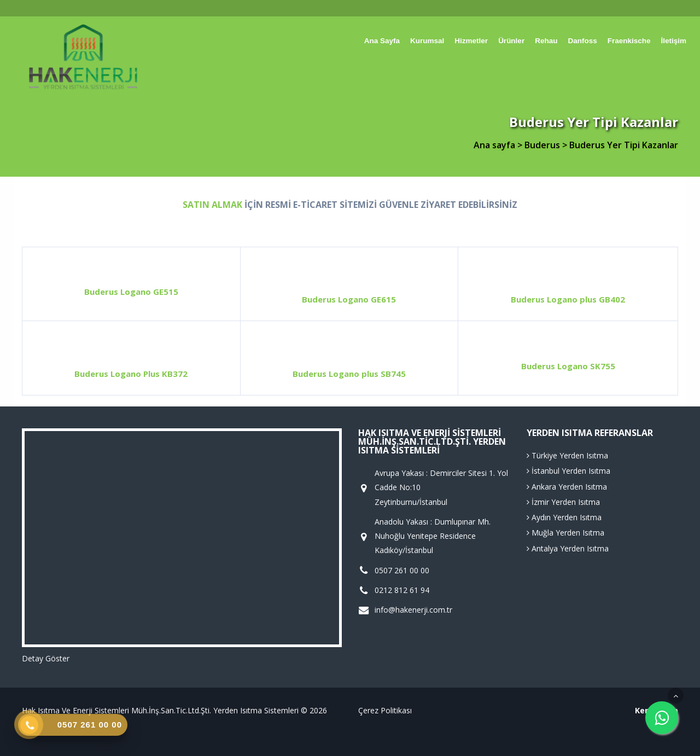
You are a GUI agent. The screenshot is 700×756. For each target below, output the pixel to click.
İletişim (673, 41)
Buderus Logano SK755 (568, 366)
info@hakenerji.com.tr (413, 610)
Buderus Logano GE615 (349, 299)
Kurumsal (427, 41)
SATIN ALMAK (212, 205)
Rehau (546, 41)
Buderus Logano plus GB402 (568, 299)
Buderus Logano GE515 (131, 292)
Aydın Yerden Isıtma (564, 517)
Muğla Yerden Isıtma (565, 533)
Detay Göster (46, 658)
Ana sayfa (382, 41)
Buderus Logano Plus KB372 (131, 374)
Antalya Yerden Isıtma (568, 548)
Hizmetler (471, 41)
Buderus (543, 145)
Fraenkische (629, 41)
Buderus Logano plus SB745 (349, 374)
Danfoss (582, 41)
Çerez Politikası (385, 710)
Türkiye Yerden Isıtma (567, 455)
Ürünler (511, 41)
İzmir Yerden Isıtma (563, 502)
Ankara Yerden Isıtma (567, 487)
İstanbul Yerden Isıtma (568, 471)
